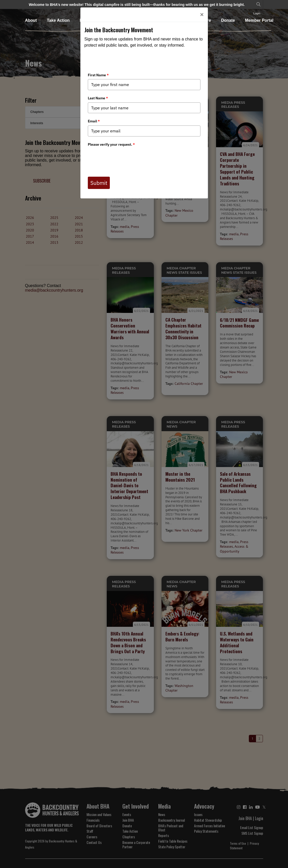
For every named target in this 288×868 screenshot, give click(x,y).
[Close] (202, 15)
